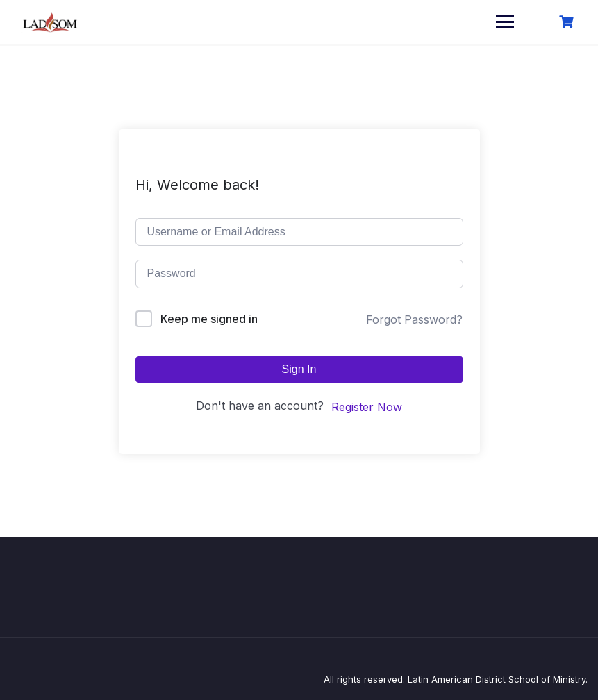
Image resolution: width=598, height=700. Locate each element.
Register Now (367, 407)
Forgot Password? (414, 319)
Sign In (299, 369)
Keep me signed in (209, 319)
